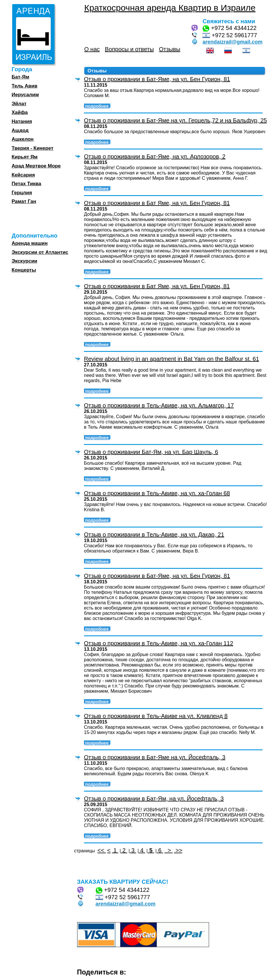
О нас (92, 49)
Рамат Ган (24, 201)
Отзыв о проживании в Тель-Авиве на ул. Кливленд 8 (156, 716)
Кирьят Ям (25, 157)
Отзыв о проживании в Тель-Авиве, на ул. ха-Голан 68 (157, 493)
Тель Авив (25, 86)
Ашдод (20, 130)
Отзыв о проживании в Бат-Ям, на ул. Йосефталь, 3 (154, 799)
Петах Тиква (26, 184)
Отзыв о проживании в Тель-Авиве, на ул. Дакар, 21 (154, 534)
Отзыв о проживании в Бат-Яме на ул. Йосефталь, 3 (155, 757)
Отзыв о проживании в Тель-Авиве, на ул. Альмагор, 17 (159, 405)
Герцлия (22, 193)
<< (102, 850)
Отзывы (169, 49)
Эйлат (19, 104)
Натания (22, 121)
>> (178, 850)
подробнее (97, 106)
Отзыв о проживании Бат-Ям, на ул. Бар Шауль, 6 (151, 452)
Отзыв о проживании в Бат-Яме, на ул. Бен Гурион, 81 (157, 79)
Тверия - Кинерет (33, 148)
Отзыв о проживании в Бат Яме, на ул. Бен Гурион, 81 (157, 203)
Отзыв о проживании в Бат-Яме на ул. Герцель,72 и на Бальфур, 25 (175, 120)
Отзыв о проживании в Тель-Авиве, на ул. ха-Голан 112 (159, 643)
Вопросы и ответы (129, 49)
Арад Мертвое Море (36, 166)
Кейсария (23, 175)
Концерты (24, 270)
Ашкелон (23, 139)
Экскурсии (24, 261)
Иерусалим (25, 95)
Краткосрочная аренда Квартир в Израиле (170, 8)
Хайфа (20, 112)
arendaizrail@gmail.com (233, 42)
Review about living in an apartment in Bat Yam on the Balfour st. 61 (172, 359)
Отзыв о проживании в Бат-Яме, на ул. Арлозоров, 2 (155, 156)
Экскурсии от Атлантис (40, 252)
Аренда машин (30, 243)
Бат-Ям (20, 77)
